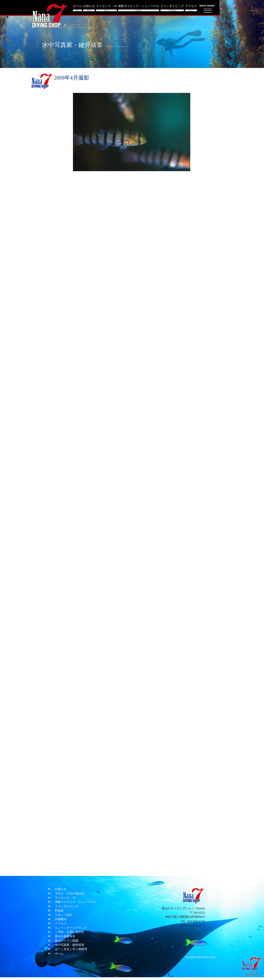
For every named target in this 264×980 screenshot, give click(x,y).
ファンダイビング (67, 908)
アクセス (61, 925)
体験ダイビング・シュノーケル (75, 903)
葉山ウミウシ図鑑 (67, 943)
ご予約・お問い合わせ (69, 934)
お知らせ (61, 890)
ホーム (59, 956)
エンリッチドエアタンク (71, 930)
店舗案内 (61, 921)
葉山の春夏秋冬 (65, 938)
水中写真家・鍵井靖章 (69, 947)
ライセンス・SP (65, 899)
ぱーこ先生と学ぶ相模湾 (71, 952)
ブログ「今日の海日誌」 (71, 894)
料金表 (59, 912)
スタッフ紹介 (64, 916)
